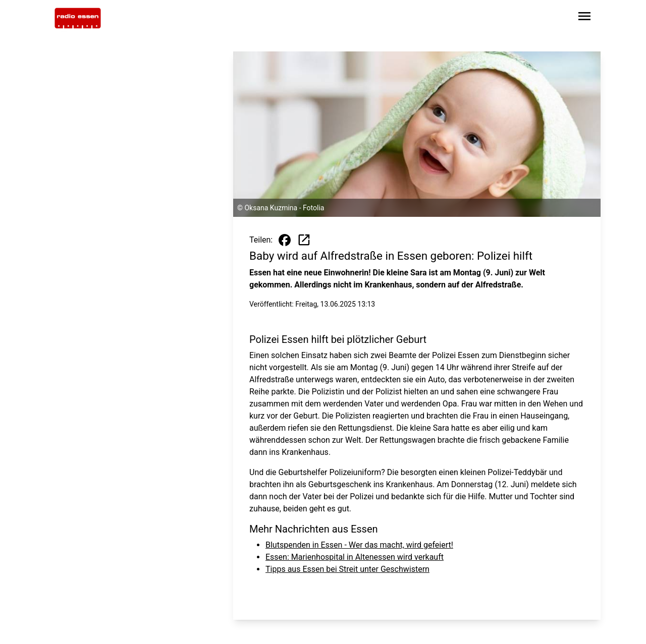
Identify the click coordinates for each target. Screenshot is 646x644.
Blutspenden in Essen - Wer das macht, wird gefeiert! (359, 545)
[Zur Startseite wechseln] (78, 18)
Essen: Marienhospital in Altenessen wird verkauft (355, 557)
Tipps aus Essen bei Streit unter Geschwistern (347, 569)
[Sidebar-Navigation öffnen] (584, 18)
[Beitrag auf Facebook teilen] (285, 240)
